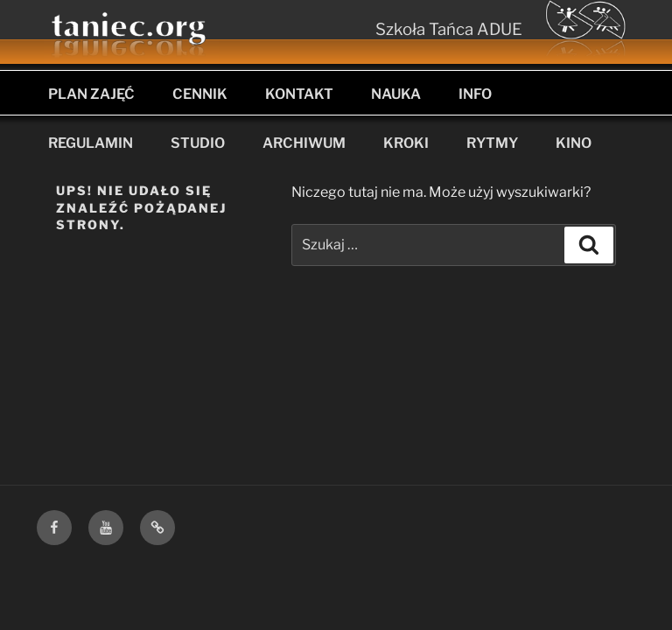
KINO (574, 143)
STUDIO (198, 143)
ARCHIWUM (304, 143)
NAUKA (396, 94)
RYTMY (492, 143)
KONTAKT (299, 94)
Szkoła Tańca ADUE (449, 29)
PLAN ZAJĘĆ (91, 94)
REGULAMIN (91, 143)
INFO (475, 94)
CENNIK (200, 94)
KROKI (406, 143)
